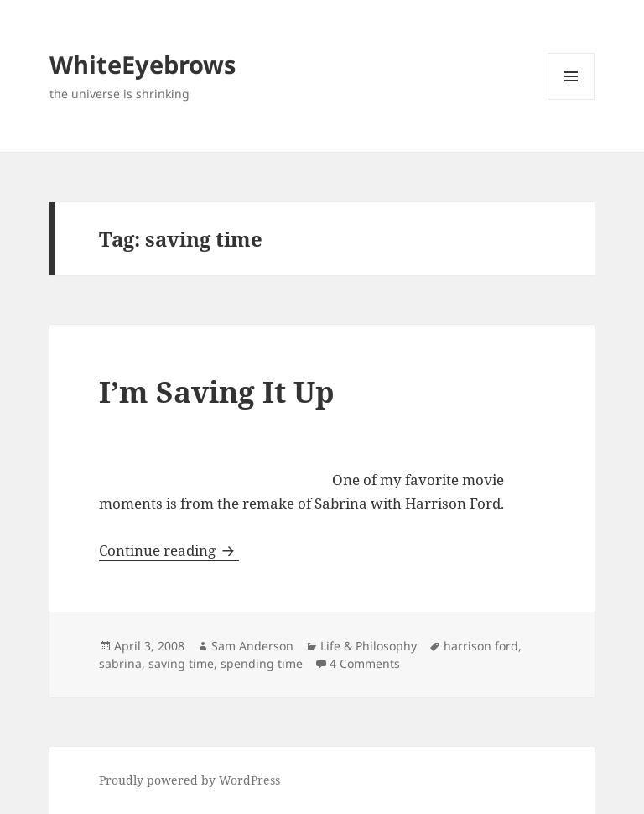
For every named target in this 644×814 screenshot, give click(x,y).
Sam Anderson (252, 646)
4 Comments (365, 663)
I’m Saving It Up (217, 391)
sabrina (120, 663)
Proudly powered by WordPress (190, 780)
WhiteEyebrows (143, 64)
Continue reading (169, 550)
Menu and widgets (571, 99)
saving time (181, 663)
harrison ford (481, 646)
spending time (262, 663)
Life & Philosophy (369, 646)
